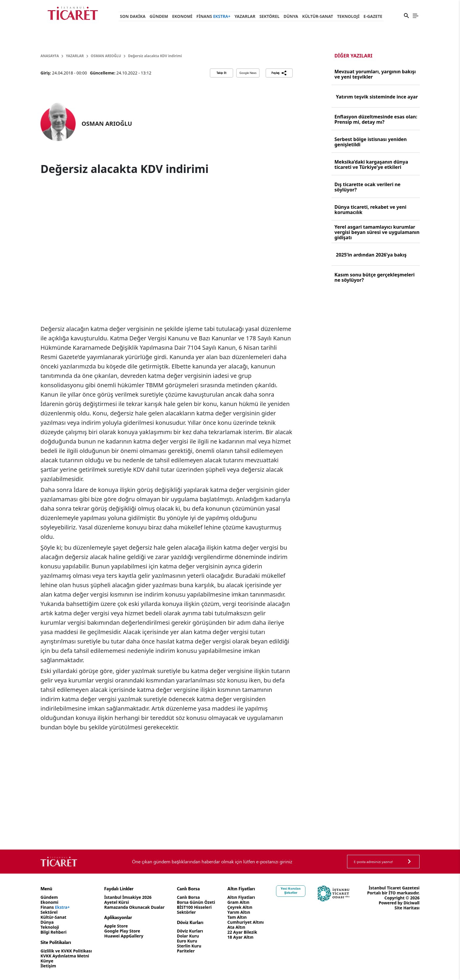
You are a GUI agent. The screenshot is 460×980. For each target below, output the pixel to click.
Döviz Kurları (190, 931)
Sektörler (186, 912)
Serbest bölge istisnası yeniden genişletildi (371, 142)
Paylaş (279, 73)
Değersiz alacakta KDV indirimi (155, 56)
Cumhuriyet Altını (246, 922)
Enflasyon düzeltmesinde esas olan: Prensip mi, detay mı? (376, 119)
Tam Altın (237, 917)
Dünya (291, 16)
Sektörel (269, 16)
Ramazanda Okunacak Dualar (134, 907)
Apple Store (116, 926)
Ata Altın (236, 927)
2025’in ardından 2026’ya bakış (371, 255)
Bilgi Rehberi (54, 932)
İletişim (48, 966)
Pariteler (186, 951)
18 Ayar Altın (240, 937)
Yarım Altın (239, 912)
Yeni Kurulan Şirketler (291, 891)
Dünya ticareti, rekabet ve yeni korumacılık (370, 210)
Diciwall (411, 903)
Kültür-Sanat (318, 16)
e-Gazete (373, 16)
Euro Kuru (187, 941)
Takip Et (221, 73)
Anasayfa (50, 56)
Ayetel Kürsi (116, 902)
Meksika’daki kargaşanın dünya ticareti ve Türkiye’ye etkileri (371, 164)
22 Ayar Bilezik (242, 932)
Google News (248, 73)
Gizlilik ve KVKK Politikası (66, 951)
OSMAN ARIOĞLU (106, 56)
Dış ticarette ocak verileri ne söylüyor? (367, 187)
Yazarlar (245, 16)
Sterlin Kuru (189, 946)
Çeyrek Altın (240, 907)
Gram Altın (238, 902)
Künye (47, 961)
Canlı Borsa (188, 897)
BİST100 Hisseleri (194, 907)
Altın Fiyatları (241, 897)
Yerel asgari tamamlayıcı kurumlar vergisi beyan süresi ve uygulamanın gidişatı (377, 232)
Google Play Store (122, 931)
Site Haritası (407, 908)
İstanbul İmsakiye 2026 (128, 897)
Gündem (159, 16)
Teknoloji (348, 16)
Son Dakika (133, 16)
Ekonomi (182, 16)
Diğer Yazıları (353, 56)
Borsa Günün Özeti (196, 902)
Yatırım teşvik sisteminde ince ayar (377, 97)
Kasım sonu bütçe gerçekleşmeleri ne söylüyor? (374, 277)
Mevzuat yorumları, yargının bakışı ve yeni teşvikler (375, 74)
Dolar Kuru (188, 936)
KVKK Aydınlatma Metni (65, 956)
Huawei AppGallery (124, 936)
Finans (214, 16)
